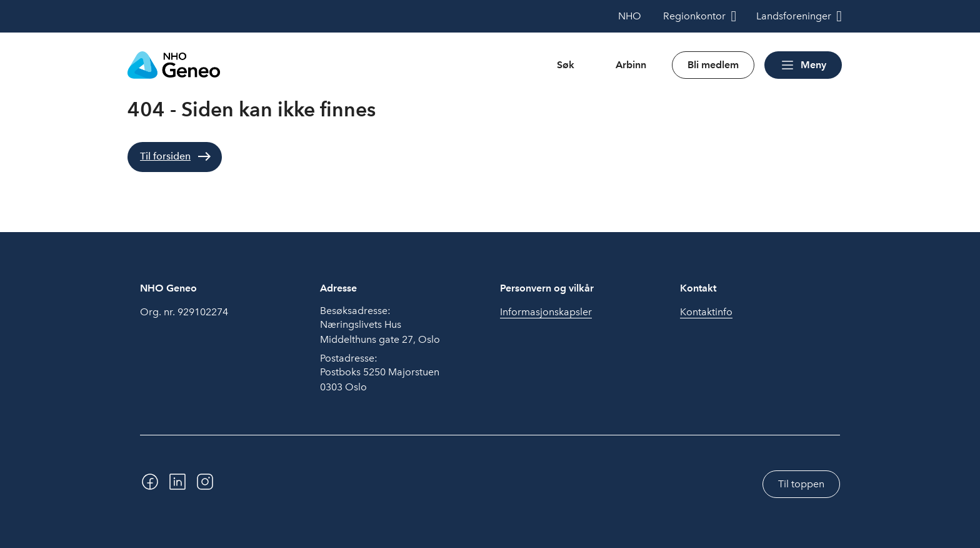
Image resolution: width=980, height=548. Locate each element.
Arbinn (631, 65)
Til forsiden (165, 156)
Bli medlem (713, 65)
